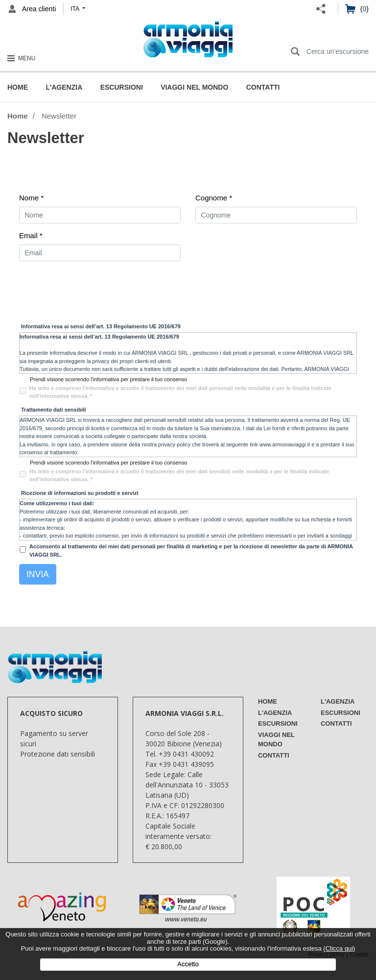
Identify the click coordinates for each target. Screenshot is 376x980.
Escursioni (122, 87)
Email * (31, 235)
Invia (38, 574)
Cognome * (214, 198)
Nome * (31, 198)
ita (75, 9)
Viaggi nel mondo (194, 87)
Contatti (263, 87)
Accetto (188, 964)
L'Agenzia (64, 87)
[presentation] (94, 291)
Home (18, 87)
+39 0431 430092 (186, 754)
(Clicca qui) (339, 948)
